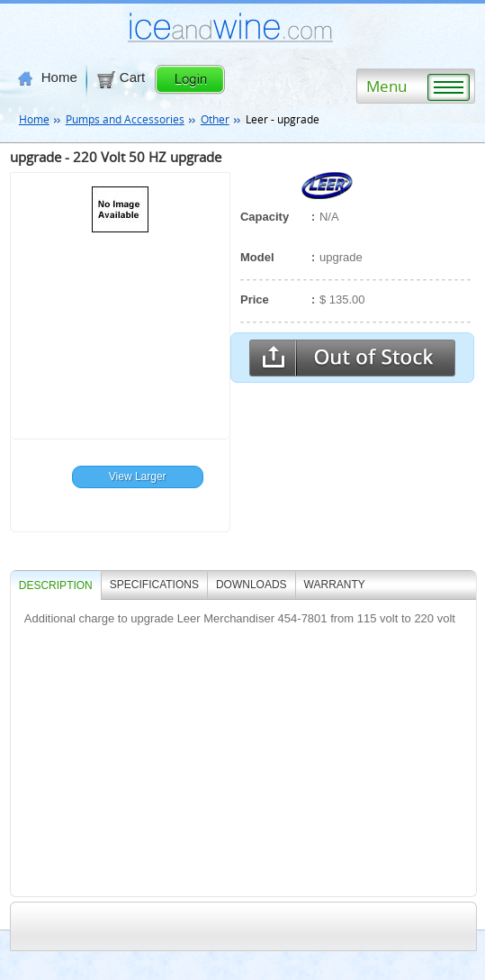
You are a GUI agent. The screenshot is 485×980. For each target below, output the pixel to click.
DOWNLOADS (251, 585)
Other (215, 119)
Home (48, 77)
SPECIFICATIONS (154, 585)
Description (56, 585)
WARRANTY (335, 585)
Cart (120, 77)
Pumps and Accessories (125, 119)
